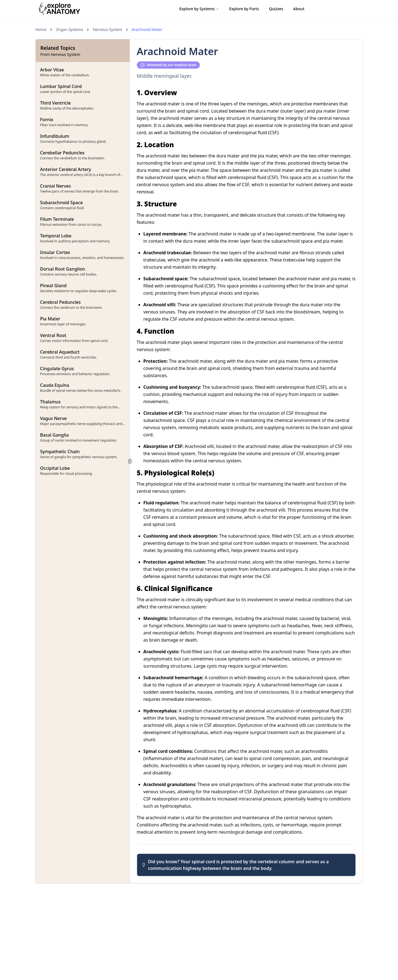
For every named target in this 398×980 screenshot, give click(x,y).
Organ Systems (70, 29)
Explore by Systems (199, 9)
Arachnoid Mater (147, 29)
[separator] (130, 461)
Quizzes (276, 9)
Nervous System (107, 29)
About (299, 9)
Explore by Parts (244, 9)
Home (41, 29)
